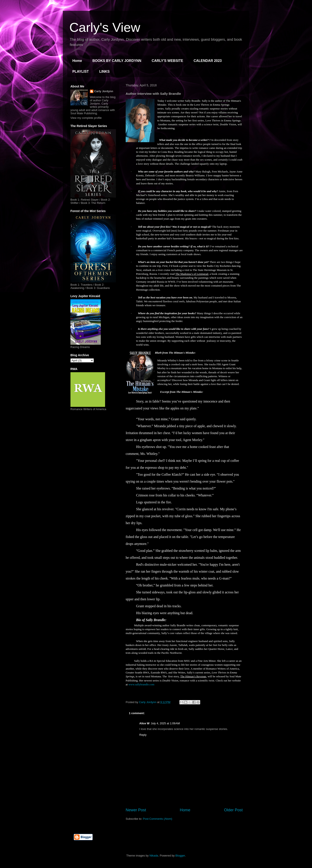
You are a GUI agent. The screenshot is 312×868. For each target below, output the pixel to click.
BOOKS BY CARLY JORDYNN (117, 61)
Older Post (233, 810)
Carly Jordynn (104, 91)
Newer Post (136, 810)
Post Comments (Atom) (158, 819)
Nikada (154, 856)
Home (77, 61)
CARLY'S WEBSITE (167, 61)
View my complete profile (86, 118)
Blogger (180, 856)
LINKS (104, 72)
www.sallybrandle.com (141, 684)
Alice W (144, 723)
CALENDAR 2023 (208, 61)
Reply (143, 735)
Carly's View (105, 27)
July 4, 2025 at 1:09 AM (165, 723)
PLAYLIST (81, 72)
